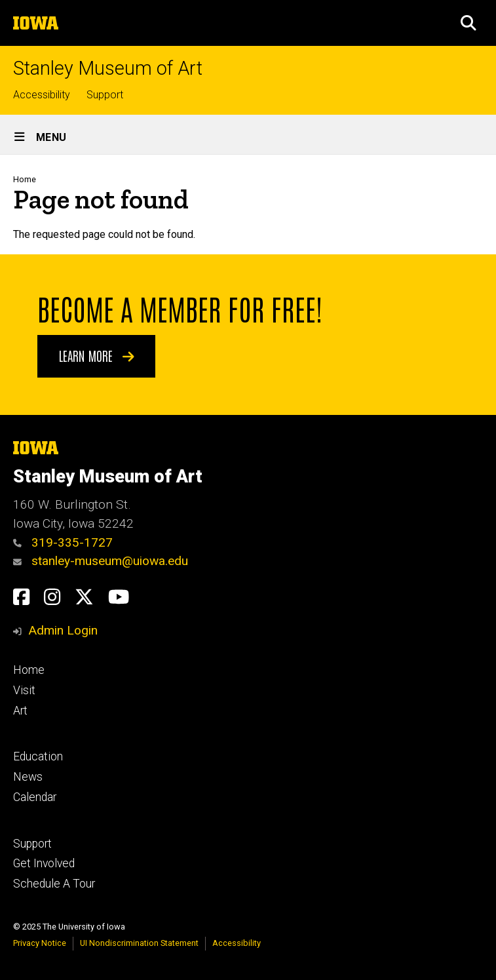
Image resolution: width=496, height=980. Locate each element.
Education (38, 756)
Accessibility (42, 95)
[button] (468, 23)
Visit (24, 690)
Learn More (97, 355)
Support (105, 95)
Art (20, 711)
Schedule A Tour (54, 884)
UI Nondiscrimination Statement (139, 943)
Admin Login (63, 630)
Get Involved (44, 863)
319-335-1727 (63, 542)
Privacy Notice (40, 943)
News (28, 777)
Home (25, 179)
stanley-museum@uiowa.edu (101, 561)
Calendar (35, 797)
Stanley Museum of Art (108, 69)
